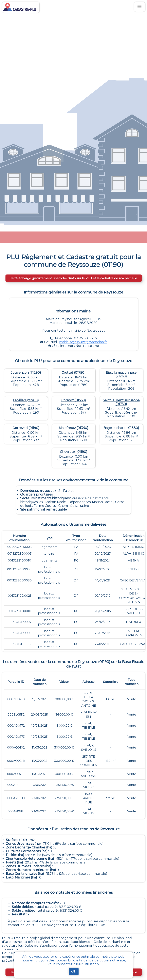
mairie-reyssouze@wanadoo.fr (83, 342)
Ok (74, 971)
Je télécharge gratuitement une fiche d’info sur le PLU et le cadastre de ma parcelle (74, 278)
